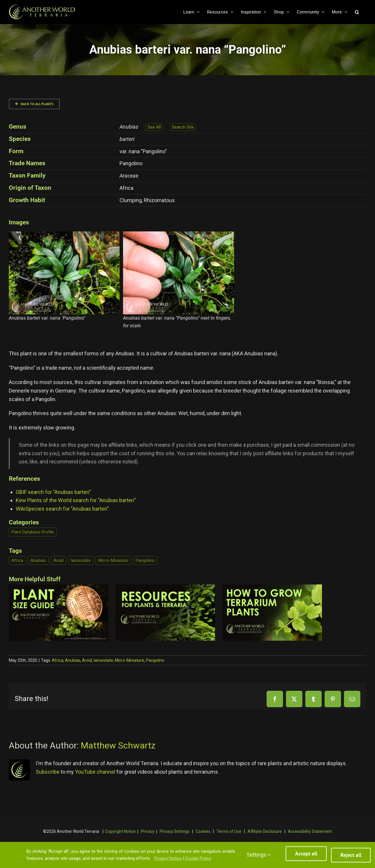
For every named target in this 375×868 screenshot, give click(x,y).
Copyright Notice (120, 831)
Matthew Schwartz (118, 745)
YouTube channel (95, 772)
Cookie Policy (198, 860)
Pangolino (145, 560)
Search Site (183, 127)
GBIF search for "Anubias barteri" (53, 492)
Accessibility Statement (310, 831)
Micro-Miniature (113, 560)
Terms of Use (229, 831)
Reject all (351, 856)
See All (154, 127)
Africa (17, 560)
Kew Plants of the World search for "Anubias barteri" (76, 500)
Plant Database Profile (33, 532)
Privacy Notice (168, 860)
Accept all (306, 856)
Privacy (148, 831)
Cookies (203, 831)
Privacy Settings (175, 831)
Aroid (58, 560)
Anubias (38, 560)
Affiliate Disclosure (265, 831)
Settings (259, 856)
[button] (357, 12)
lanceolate (81, 560)
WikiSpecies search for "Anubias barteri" (62, 509)
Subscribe (48, 772)
